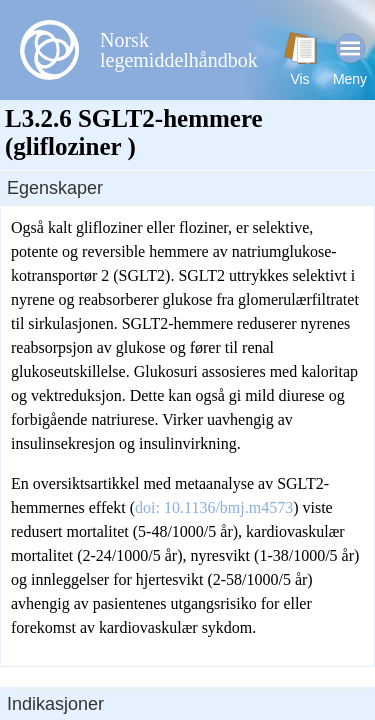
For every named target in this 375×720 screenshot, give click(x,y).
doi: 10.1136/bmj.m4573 (214, 507)
